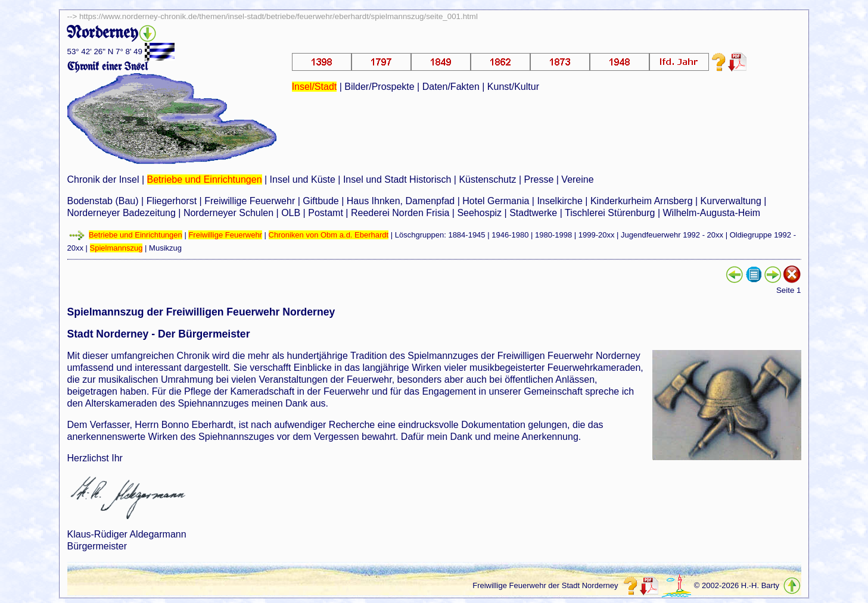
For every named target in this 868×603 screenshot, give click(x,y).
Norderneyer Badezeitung (122, 213)
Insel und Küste (303, 179)
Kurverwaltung (731, 201)
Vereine (577, 179)
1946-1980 (510, 235)
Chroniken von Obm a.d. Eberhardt (329, 235)
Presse (539, 179)
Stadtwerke (533, 213)
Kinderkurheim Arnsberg (642, 201)
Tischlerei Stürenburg (610, 213)
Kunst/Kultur (513, 87)
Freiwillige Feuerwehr (250, 201)
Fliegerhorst (172, 201)
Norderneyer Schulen (228, 213)
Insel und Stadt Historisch (397, 179)
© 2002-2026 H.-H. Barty (737, 585)
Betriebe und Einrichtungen (205, 179)
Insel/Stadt (315, 87)
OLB (291, 213)
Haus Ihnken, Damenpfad (401, 201)
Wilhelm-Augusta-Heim (712, 213)
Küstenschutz (487, 179)
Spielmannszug (116, 248)
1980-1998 (553, 235)
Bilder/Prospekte (379, 87)
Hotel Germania (496, 201)
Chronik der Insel (103, 179)
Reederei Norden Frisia (400, 213)
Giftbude (321, 201)
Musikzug (165, 248)
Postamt (326, 213)
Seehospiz (479, 213)
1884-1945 (466, 235)
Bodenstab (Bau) (103, 201)
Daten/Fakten (451, 87)
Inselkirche (559, 201)
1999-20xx (597, 235)
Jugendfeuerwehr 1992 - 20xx (672, 235)
